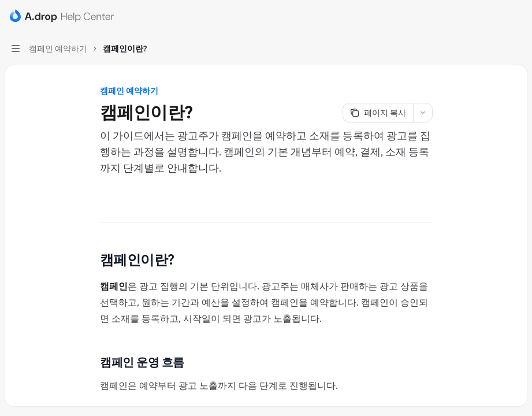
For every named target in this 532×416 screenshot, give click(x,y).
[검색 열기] (495, 16)
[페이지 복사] (378, 113)
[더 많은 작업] (517, 16)
